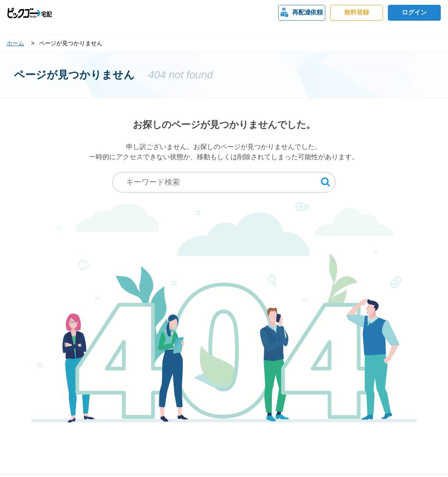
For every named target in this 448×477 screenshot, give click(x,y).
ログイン (414, 13)
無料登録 (357, 13)
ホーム (15, 43)
